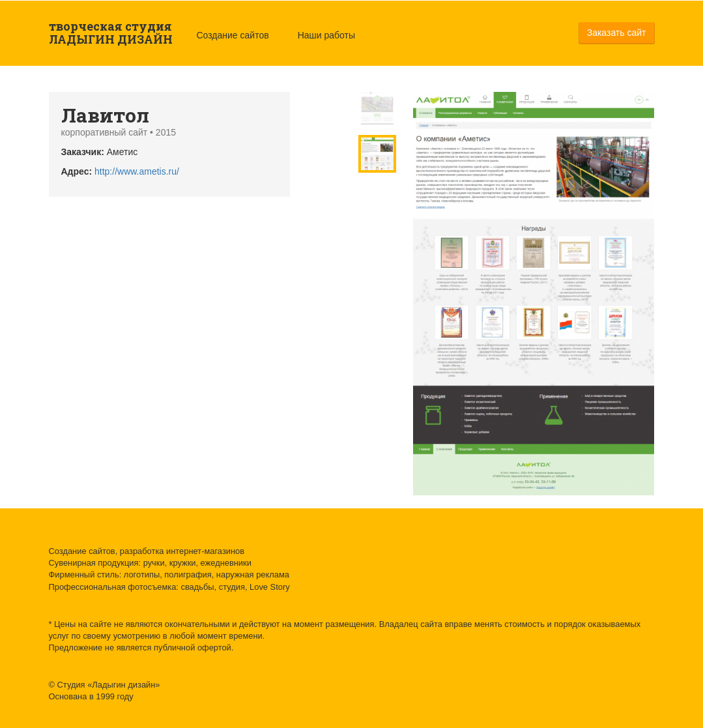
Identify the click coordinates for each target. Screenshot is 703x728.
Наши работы (326, 35)
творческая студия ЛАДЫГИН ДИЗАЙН (111, 33)
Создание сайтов (233, 35)
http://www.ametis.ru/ (137, 171)
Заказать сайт (617, 33)
